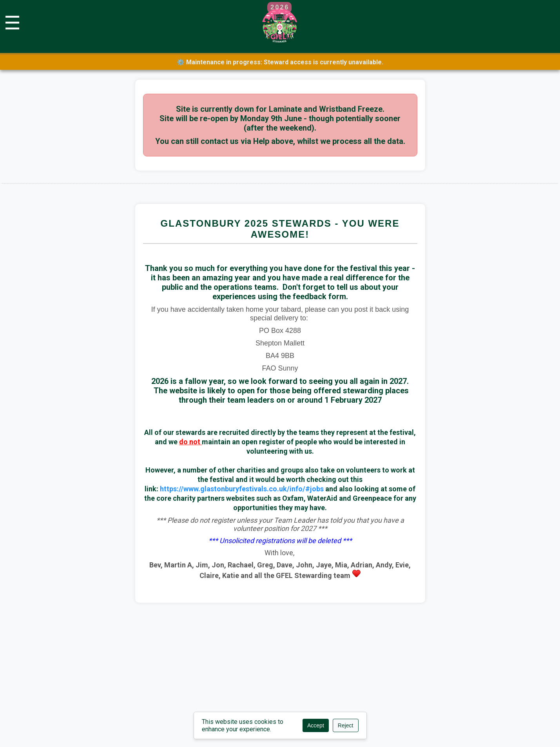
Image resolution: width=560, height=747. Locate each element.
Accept (316, 725)
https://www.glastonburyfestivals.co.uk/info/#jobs (242, 489)
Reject (346, 725)
